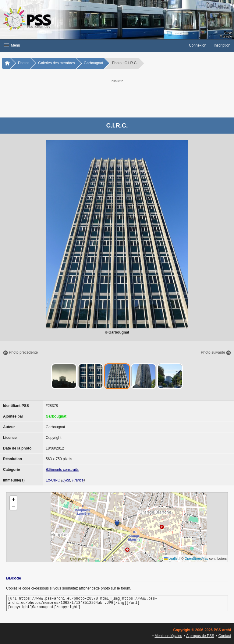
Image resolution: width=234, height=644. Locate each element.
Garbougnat (93, 63)
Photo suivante (213, 352)
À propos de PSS (200, 636)
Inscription (222, 45)
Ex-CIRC (53, 480)
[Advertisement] (123, 98)
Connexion (198, 45)
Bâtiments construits (62, 470)
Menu (12, 45)
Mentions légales (168, 636)
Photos (24, 63)
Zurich (228, 33)
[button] (93, 45)
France (78, 480)
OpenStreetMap (197, 558)
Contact (225, 636)
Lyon (66, 480)
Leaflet (171, 558)
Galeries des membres (57, 63)
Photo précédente (23, 352)
